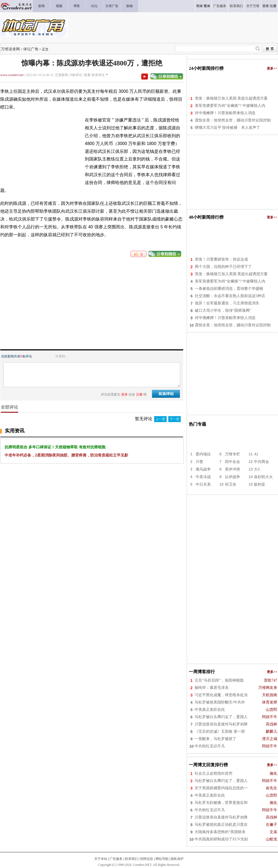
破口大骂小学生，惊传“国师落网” (223, 310)
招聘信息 (147, 859)
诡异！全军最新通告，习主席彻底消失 (227, 303)
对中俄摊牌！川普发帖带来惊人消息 (225, 113)
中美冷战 (203, 477)
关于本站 (101, 859)
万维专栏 (232, 454)
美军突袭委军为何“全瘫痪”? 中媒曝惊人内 (230, 106)
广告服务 (116, 859)
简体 (199, 6)
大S (257, 469)
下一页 (174, 419)
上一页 (160, 419)
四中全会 (232, 462)
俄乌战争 (203, 469)
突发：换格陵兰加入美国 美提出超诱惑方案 (231, 98)
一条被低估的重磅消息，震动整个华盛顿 (229, 289)
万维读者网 (10, 49)
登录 (266, 6)
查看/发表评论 (94, 75)
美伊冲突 (232, 469)
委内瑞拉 (203, 454)
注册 (273, 6)
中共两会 (261, 462)
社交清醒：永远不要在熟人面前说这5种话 (230, 296)
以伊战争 (232, 477)
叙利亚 (260, 484)
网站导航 (162, 859)
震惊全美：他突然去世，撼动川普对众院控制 (233, 120)
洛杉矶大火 (263, 477)
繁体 (207, 6)
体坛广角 (31, 49)
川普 (199, 462)
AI (256, 454)
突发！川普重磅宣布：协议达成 (221, 259)
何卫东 (231, 484)
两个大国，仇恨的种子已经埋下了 (223, 267)
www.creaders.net (12, 75)
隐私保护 (177, 859)
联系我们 (131, 859)
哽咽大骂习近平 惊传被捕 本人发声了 (228, 128)
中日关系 (203, 484)
